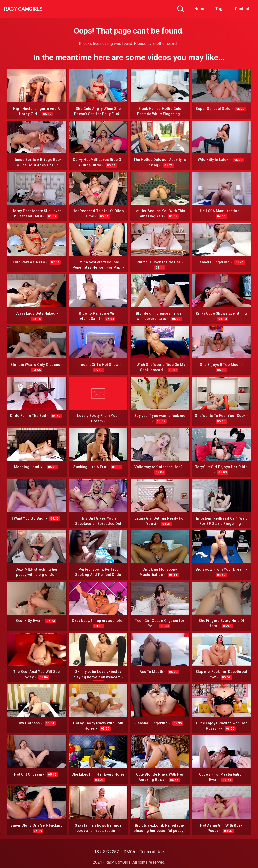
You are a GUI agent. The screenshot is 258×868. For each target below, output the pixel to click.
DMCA (129, 852)
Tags (220, 9)
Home (200, 9)
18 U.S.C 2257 (106, 852)
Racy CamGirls (31, 9)
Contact (242, 9)
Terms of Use (152, 852)
